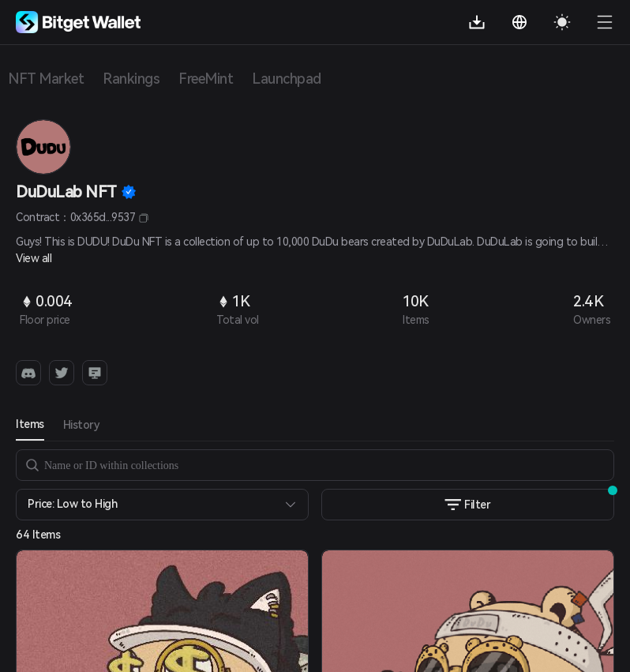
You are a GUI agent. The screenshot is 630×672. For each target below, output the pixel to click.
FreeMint (206, 79)
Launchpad (287, 79)
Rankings (131, 79)
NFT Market (46, 79)
